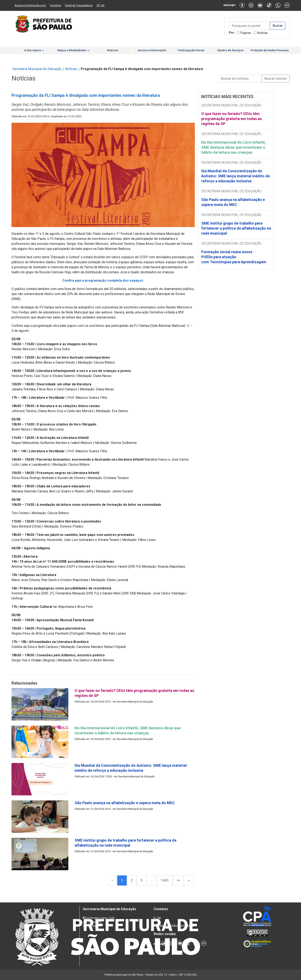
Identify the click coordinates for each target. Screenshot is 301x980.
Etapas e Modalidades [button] (73, 50)
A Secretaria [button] (34, 50)
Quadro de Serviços (230, 50)
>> (178, 880)
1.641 (165, 880)
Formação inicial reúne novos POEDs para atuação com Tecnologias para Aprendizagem (234, 257)
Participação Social (191, 50)
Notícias (263, 33)
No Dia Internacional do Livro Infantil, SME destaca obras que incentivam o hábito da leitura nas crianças (233, 147)
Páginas (246, 33)
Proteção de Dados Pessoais (270, 50)
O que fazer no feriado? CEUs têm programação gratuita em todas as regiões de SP (231, 119)
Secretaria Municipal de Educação (37, 69)
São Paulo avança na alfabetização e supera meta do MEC (233, 202)
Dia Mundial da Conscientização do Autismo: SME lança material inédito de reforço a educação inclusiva (236, 176)
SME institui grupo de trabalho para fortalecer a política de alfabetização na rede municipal (236, 228)
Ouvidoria (55, 5)
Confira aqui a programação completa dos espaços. (103, 280)
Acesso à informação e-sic (30, 5)
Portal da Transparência (79, 5)
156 (159, 918)
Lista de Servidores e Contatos (175, 925)
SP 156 (101, 5)
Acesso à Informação (152, 50)
